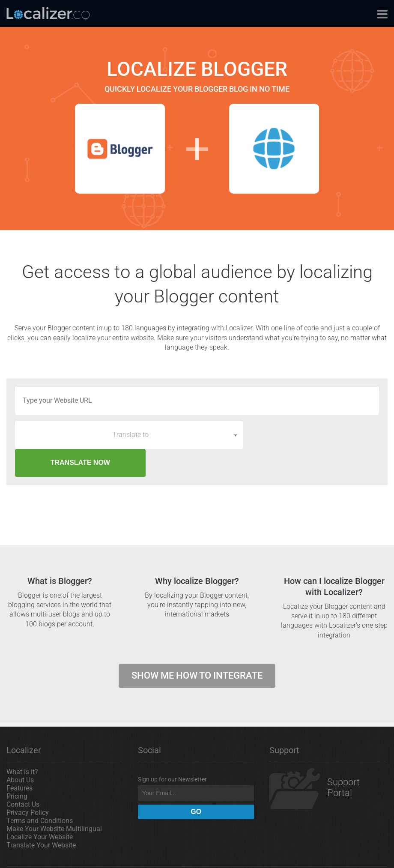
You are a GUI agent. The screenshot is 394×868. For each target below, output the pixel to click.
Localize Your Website (40, 809)
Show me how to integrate (197, 648)
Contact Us (23, 777)
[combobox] (129, 435)
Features (19, 760)
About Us (20, 752)
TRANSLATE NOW (315, 435)
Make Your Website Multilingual (54, 801)
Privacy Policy (28, 785)
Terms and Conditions (40, 793)
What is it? (22, 744)
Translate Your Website (41, 817)
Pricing (17, 768)
